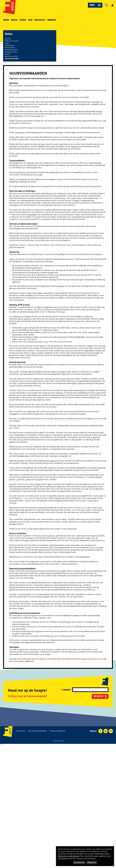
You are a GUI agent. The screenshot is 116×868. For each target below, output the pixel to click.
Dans (31, 20)
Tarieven (8, 39)
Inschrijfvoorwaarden (37, 731)
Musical (15, 20)
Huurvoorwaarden (12, 59)
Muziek (6, 20)
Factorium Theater (12, 41)
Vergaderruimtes (11, 52)
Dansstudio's (10, 45)
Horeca (7, 54)
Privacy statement (57, 731)
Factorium (21, 731)
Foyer (7, 43)
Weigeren (92, 862)
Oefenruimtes (10, 48)
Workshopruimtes (11, 50)
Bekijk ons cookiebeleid (69, 856)
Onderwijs (52, 20)
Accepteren (79, 862)
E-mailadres (66, 690)
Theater (23, 20)
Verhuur (9, 34)
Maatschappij (40, 20)
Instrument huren (11, 56)
